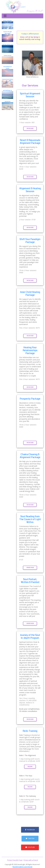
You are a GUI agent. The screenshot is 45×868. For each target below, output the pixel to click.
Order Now (30, 568)
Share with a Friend (31, 860)
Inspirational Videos (7, 83)
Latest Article (7, 59)
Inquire (30, 767)
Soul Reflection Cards (7, 71)
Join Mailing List (7, 94)
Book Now (30, 128)
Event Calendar (7, 25)
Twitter (30, 838)
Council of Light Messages (7, 36)
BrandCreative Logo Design (22, 867)
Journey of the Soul (7, 48)
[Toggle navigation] (5, 16)
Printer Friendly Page (15, 860)
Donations (7, 105)
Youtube (30, 847)
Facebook (30, 830)
